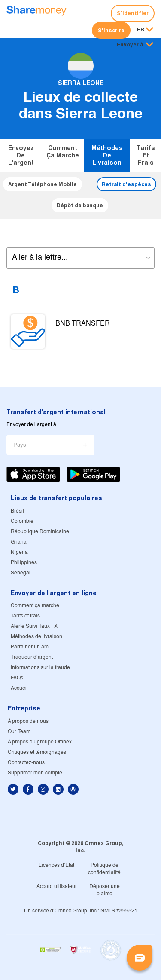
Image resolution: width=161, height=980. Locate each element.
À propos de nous (28, 721)
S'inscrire (111, 30)
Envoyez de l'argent (21, 155)
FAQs (17, 678)
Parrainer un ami (30, 647)
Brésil (17, 511)
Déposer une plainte (105, 890)
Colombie (22, 521)
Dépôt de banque (80, 205)
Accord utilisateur (57, 886)
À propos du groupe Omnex (40, 742)
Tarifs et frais (146, 155)
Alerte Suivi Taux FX (34, 626)
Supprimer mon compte (35, 773)
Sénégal (21, 573)
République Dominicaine (40, 532)
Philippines (24, 563)
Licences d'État (56, 865)
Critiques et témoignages (37, 752)
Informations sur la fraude (40, 668)
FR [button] (141, 30)
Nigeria (19, 552)
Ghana (19, 542)
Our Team (19, 732)
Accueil (19, 688)
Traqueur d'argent (32, 657)
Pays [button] (20, 445)
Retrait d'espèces (126, 184)
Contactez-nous (26, 763)
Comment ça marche (63, 152)
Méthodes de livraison (107, 155)
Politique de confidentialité (104, 869)
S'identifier (133, 13)
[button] (135, 45)
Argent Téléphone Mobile (43, 184)
